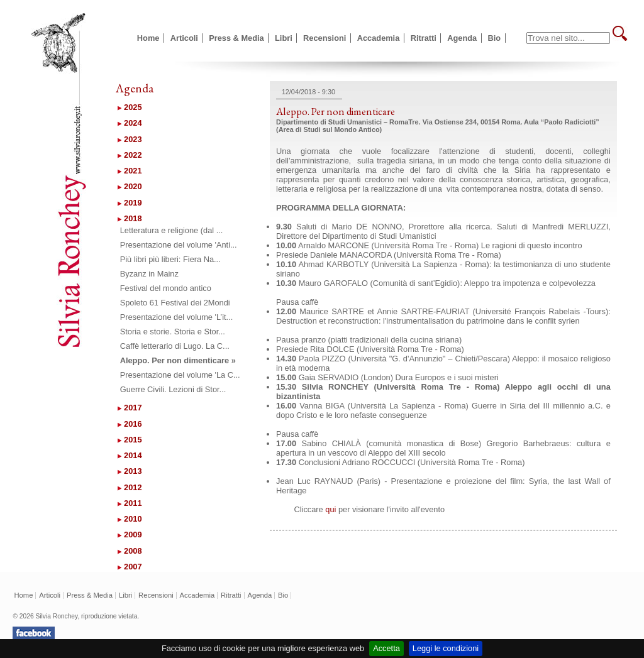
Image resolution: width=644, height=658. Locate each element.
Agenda (462, 38)
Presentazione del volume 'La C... (180, 375)
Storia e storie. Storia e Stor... (173, 332)
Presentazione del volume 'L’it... (177, 317)
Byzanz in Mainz (149, 274)
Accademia (379, 38)
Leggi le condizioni (446, 648)
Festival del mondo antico (166, 288)
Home (148, 38)
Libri (284, 38)
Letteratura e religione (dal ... (172, 230)
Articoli (184, 38)
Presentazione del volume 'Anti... (179, 245)
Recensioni (325, 38)
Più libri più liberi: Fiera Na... (170, 259)
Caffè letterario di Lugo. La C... (175, 346)
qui (330, 509)
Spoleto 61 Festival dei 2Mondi (175, 303)
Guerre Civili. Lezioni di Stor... (173, 389)
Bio (495, 38)
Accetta (386, 648)
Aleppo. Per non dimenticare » (178, 360)
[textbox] (568, 38)
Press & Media (236, 38)
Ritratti (424, 38)
